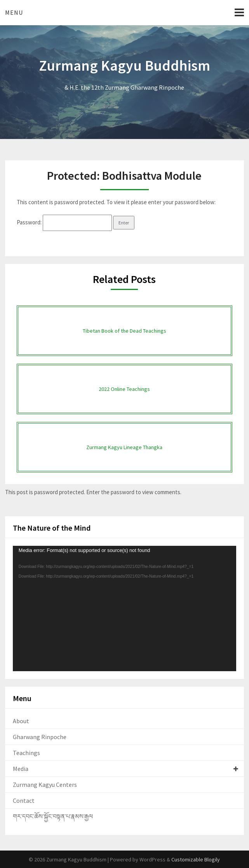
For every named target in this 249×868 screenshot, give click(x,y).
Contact (24, 800)
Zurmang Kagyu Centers (45, 785)
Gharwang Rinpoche (40, 737)
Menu (14, 12)
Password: (64, 222)
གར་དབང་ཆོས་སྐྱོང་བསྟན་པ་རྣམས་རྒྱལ (53, 816)
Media (21, 769)
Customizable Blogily (196, 859)
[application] (124, 609)
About (21, 721)
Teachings (26, 753)
